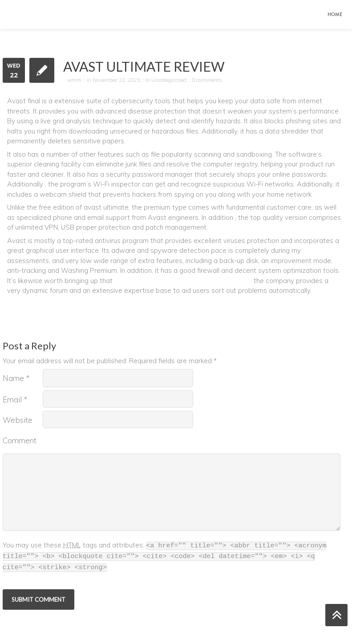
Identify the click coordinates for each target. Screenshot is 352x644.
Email (15, 399)
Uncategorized (169, 80)
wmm (74, 80)
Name (16, 378)
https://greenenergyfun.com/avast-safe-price (183, 281)
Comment (20, 440)
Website (18, 420)
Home (335, 14)
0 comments (207, 80)
